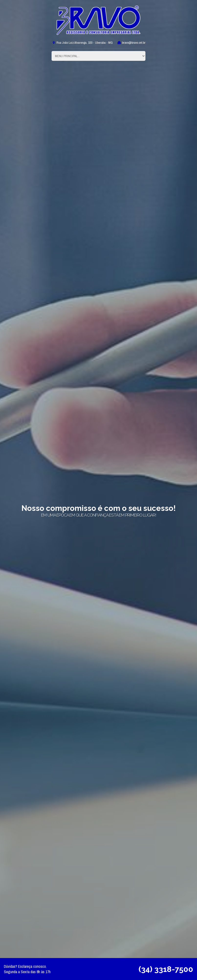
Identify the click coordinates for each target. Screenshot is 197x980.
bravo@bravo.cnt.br (131, 43)
